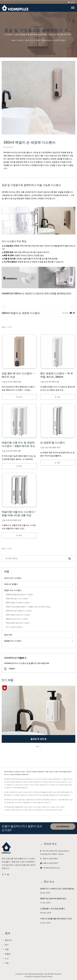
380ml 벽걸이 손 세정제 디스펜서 (54, 40)
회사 (7, 945)
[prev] (4, 306)
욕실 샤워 (8, 635)
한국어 (73, 2)
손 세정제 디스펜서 (10, 810)
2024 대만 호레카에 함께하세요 (53, 899)
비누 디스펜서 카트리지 (14, 627)
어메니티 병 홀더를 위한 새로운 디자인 (56, 919)
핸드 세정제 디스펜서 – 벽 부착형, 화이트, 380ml (57, 375)
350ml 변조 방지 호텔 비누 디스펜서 (19, 611)
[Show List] (74, 313)
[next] (73, 306)
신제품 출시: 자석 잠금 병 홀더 (53, 909)
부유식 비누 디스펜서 (13, 578)
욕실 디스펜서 (33, 810)
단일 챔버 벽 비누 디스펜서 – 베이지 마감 (18, 375)
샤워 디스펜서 (60, 807)
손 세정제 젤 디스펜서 (53, 443)
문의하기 (48, 810)
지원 (7, 963)
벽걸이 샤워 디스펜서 (26, 807)
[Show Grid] (71, 313)
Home (13, 40)
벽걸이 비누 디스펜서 (33, 40)
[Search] (33, 558)
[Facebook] (3, 874)
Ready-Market (48, 976)
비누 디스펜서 (37, 807)
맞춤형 (8, 954)
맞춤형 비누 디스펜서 (13, 641)
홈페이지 (9, 940)
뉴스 (7, 958)
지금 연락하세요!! (63, 826)
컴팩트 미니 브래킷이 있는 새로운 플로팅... (58, 889)
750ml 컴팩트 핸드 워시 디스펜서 (18, 623)
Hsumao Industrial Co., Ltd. (38, 974)
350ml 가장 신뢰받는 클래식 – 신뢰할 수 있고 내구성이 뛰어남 (28, 607)
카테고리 (20, 40)
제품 (7, 949)
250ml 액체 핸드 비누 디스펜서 (17, 599)
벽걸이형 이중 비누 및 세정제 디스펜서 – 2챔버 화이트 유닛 (18, 444)
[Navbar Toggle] (73, 8)
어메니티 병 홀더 (11, 584)
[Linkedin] (8, 874)
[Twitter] (5, 874)
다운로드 (10, 669)
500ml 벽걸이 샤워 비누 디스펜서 (18, 615)
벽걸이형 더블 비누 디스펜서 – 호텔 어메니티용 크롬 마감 (19, 514)
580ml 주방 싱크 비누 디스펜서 (17, 619)
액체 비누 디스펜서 (22, 810)
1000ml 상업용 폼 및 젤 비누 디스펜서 (19, 594)
